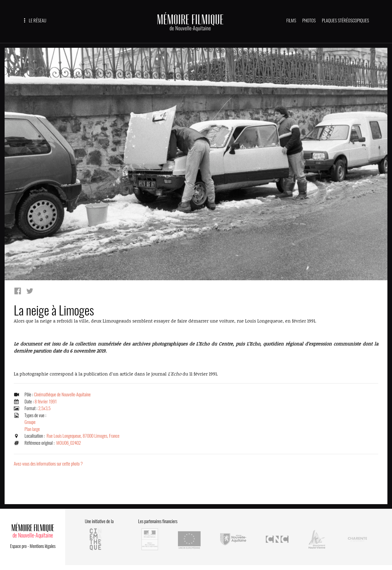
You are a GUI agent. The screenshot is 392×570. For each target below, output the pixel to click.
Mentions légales (43, 546)
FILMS (291, 21)
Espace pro (18, 546)
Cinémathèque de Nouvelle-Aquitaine (62, 394)
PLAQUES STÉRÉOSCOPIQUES (345, 21)
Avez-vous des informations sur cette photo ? (48, 464)
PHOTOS (309, 21)
